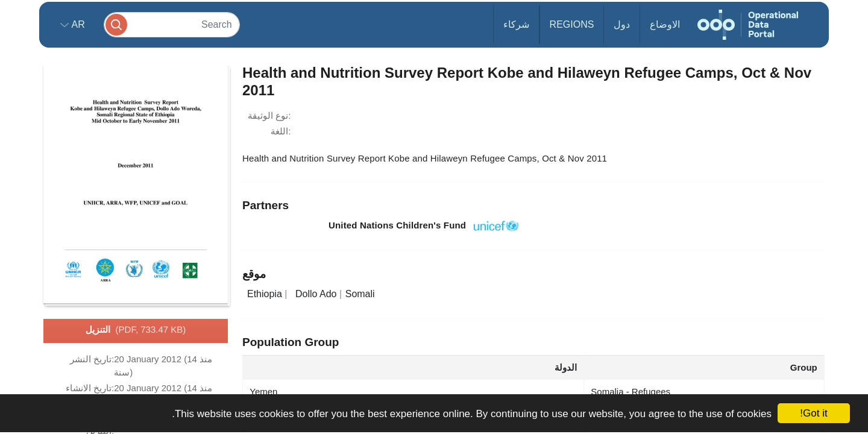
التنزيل (136, 330)
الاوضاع (665, 24)
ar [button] (77, 24)
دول (622, 24)
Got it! (813, 413)
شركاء (516, 24)
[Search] (172, 24)
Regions (572, 24)
